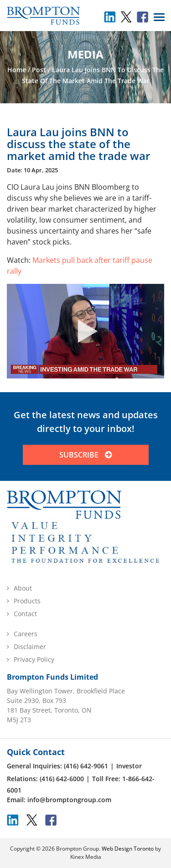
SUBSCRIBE (85, 455)
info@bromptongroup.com (69, 800)
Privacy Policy (34, 659)
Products (27, 601)
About (23, 588)
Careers (26, 634)
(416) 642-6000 (62, 779)
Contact (25, 614)
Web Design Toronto (128, 849)
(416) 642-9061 (86, 766)
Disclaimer (30, 647)
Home (17, 70)
